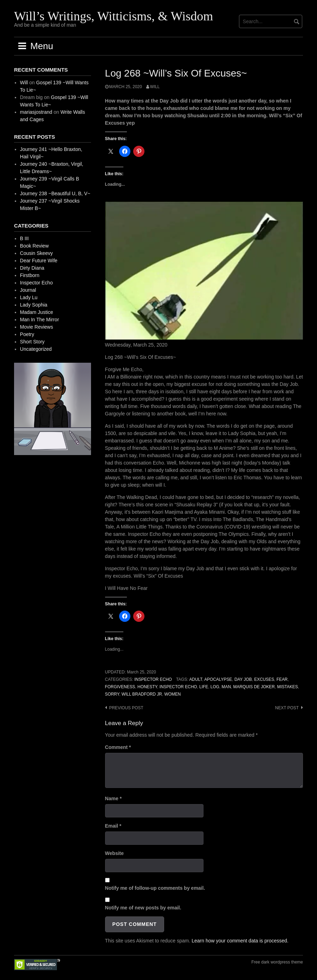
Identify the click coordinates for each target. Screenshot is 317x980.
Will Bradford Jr (142, 694)
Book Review (34, 246)
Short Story (32, 342)
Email (113, 826)
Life (204, 687)
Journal (28, 290)
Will (155, 87)
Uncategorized (36, 349)
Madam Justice (37, 312)
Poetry (27, 334)
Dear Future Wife (39, 261)
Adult (196, 679)
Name (113, 798)
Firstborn (30, 275)
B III (24, 238)
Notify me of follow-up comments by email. (155, 888)
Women (173, 694)
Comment (118, 747)
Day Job (243, 679)
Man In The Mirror (40, 320)
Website (114, 853)
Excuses (264, 679)
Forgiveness (120, 687)
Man (226, 687)
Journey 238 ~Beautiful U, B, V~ (55, 193)
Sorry (112, 694)
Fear (282, 679)
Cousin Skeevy (36, 253)
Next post (287, 708)
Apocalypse (218, 679)
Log (215, 687)
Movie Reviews (37, 327)
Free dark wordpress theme (277, 962)
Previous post (126, 708)
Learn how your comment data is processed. (240, 941)
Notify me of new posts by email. (143, 908)
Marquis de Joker (254, 687)
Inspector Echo (153, 679)
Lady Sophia (34, 305)
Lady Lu (29, 297)
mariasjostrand (36, 112)
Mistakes (287, 687)
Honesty (147, 687)
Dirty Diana (32, 268)
